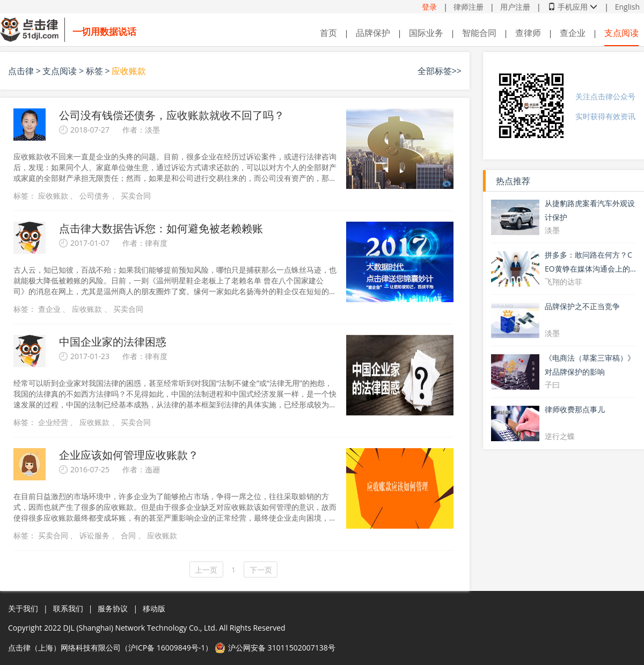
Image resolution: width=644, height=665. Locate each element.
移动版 (154, 608)
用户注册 (515, 7)
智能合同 (479, 33)
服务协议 (113, 608)
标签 (94, 71)
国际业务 (426, 33)
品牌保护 (373, 33)
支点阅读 (621, 33)
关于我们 (23, 608)
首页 (328, 33)
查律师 (528, 33)
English (627, 7)
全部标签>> (440, 71)
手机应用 (573, 7)
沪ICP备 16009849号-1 (167, 648)
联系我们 (68, 608)
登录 (429, 7)
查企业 (573, 33)
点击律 (21, 71)
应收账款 (129, 71)
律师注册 (469, 7)
